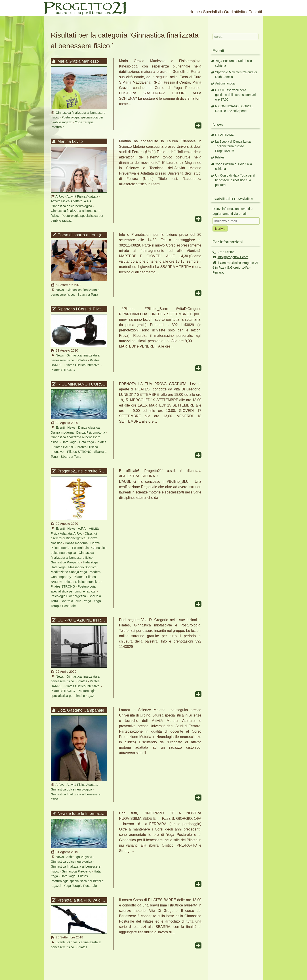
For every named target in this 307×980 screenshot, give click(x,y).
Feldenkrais (80, 548)
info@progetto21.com (233, 257)
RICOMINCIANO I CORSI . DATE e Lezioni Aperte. (79, 384)
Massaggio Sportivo (82, 567)
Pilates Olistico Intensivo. (82, 365)
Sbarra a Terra (88, 295)
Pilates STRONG (63, 370)
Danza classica (89, 428)
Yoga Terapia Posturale (80, 886)
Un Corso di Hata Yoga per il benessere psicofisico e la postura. (235, 180)
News (60, 290)
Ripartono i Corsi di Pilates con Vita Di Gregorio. (79, 309)
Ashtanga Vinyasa (79, 857)
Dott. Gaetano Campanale (78, 710)
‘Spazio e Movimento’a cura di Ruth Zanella (236, 75)
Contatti (255, 12)
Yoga (87, 601)
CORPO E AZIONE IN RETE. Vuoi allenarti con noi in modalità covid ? (79, 620)
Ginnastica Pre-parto (65, 562)
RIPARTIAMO (225, 135)
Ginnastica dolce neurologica (71, 206)
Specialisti (212, 12)
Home (195, 12)
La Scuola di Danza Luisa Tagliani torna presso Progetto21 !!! (233, 146)
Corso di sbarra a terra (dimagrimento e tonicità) (79, 235)
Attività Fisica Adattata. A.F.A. (72, 201)
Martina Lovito (67, 141)
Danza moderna (62, 432)
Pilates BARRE (63, 447)
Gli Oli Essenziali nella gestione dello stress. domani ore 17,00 (235, 95)
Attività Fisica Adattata (82, 196)
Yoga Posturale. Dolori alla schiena (233, 63)
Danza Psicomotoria (91, 432)
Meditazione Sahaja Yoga (69, 572)
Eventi (60, 428)
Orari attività (235, 12)
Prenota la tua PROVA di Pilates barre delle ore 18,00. (79, 900)
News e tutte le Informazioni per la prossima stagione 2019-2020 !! (79, 814)
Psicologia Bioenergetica (68, 596)
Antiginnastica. (225, 83)
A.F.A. (60, 196)
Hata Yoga (69, 442)
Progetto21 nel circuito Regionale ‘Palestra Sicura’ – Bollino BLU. (79, 471)
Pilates (82, 360)
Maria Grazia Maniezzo (75, 61)
